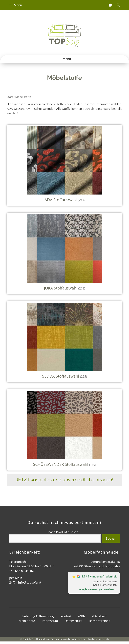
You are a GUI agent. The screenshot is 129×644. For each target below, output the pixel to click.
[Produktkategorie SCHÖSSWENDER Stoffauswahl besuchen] (64, 430)
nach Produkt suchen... (65, 532)
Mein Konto (27, 621)
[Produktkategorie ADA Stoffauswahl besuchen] (64, 165)
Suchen (111, 538)
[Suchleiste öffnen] (118, 5)
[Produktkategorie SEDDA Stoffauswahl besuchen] (64, 342)
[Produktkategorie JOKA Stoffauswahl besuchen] (64, 253)
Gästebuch (100, 616)
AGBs (82, 616)
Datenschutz (73, 621)
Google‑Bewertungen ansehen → (98, 589)
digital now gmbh (100, 639)
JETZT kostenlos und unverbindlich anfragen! (65, 480)
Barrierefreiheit (100, 621)
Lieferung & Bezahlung (38, 616)
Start (10, 97)
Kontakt (66, 616)
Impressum (50, 621)
